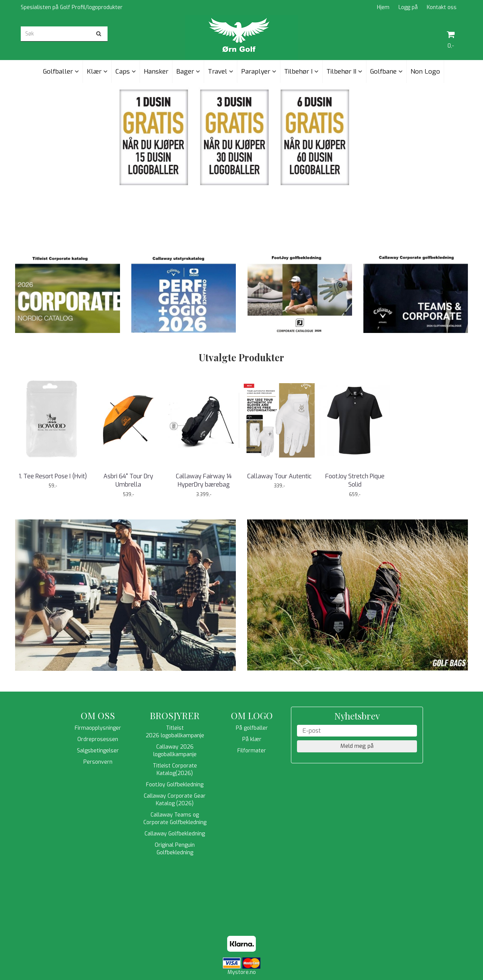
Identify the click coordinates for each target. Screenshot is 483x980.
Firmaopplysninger (98, 728)
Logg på (408, 7)
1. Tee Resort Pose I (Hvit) (53, 476)
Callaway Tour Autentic (279, 476)
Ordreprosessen (98, 739)
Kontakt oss (442, 7)
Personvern (98, 762)
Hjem (383, 7)
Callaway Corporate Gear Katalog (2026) (175, 800)
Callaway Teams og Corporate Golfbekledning (175, 819)
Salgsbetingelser (98, 751)
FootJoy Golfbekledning (175, 785)
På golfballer (252, 728)
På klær (252, 739)
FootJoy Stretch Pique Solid (355, 480)
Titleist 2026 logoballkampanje (175, 732)
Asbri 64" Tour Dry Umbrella (128, 480)
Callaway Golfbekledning (175, 834)
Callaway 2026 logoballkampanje (175, 751)
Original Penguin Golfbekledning (175, 849)
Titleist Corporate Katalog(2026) (175, 770)
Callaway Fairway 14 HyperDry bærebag (204, 480)
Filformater (252, 751)
